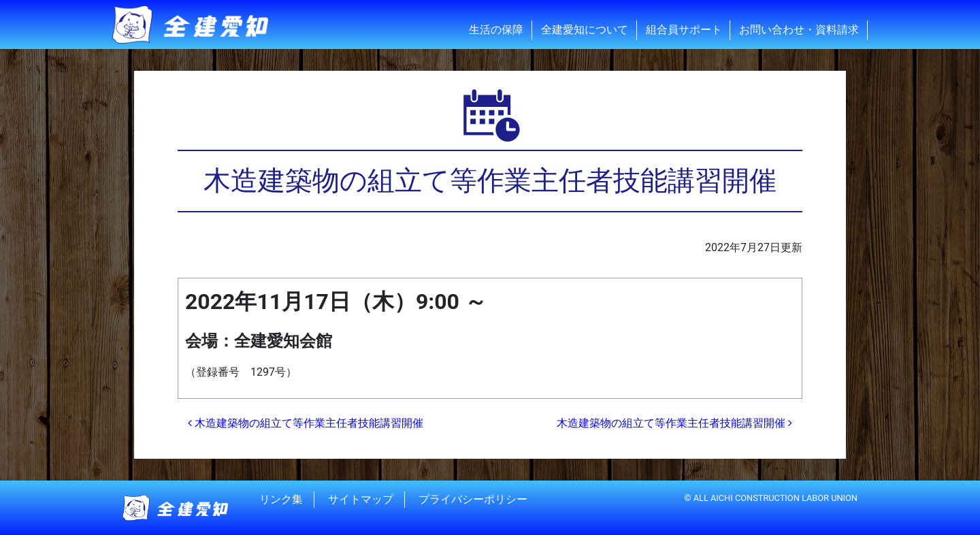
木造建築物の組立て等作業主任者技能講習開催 (306, 423)
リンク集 (281, 499)
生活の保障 (496, 30)
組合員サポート (684, 30)
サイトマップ (361, 499)
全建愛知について (585, 30)
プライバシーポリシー (473, 499)
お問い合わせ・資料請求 (799, 30)
